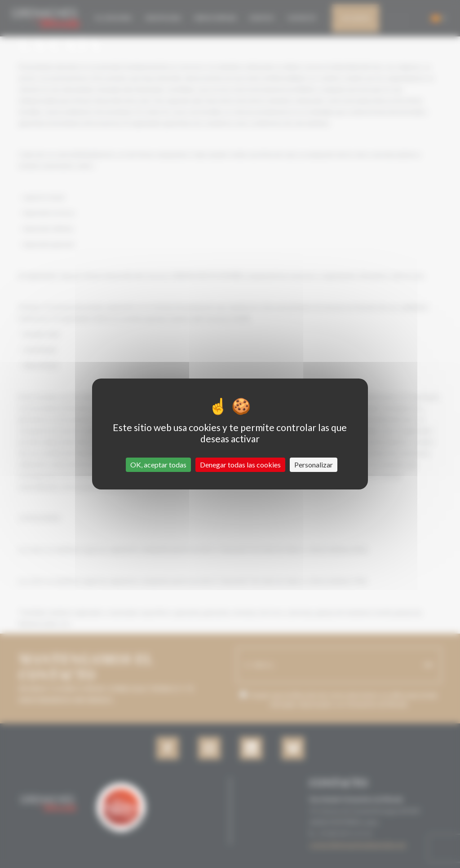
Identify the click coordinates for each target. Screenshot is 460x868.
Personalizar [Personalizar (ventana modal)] (314, 465)
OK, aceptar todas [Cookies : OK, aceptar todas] (158, 465)
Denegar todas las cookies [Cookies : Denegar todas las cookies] (240, 465)
